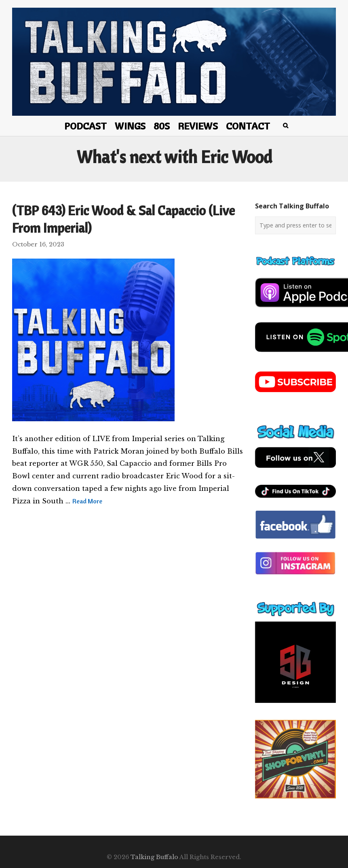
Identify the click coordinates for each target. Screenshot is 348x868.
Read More (87, 501)
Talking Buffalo (154, 857)
